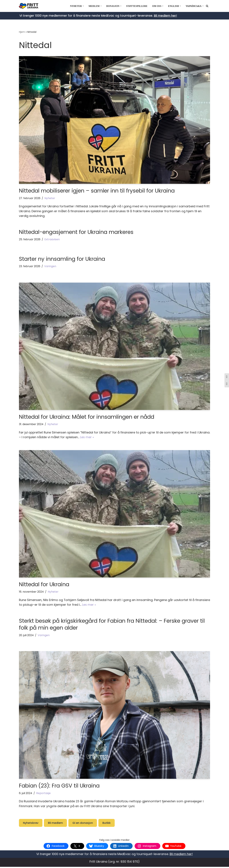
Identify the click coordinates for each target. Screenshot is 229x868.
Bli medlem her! (165, 16)
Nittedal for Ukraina (44, 585)
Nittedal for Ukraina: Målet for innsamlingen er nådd (87, 417)
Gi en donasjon (83, 824)
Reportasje (44, 794)
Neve (23, 863)
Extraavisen (53, 240)
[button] (82, 6)
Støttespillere (136, 6)
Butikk (107, 824)
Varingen (51, 267)
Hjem (22, 32)
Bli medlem (55, 824)
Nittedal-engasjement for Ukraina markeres (76, 232)
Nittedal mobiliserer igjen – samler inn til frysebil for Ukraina (97, 191)
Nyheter (50, 198)
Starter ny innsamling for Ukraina (62, 259)
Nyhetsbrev (31, 824)
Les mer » (100, 438)
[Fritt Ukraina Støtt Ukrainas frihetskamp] (29, 6)
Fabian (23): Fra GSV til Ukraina (59, 786)
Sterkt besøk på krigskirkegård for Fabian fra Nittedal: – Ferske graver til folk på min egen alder (112, 625)
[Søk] (207, 6)
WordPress (52, 863)
